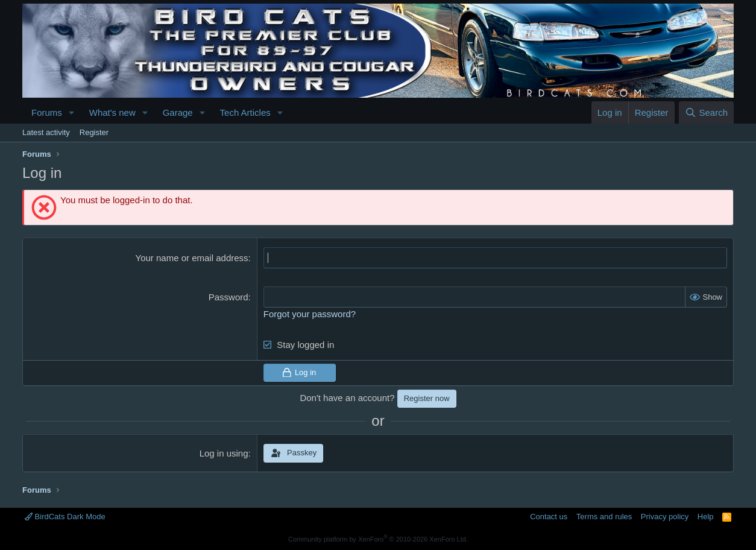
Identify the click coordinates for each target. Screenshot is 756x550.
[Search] (706, 112)
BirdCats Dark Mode (65, 517)
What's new (112, 112)
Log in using (224, 453)
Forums (47, 112)
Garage (178, 112)
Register (94, 132)
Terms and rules (604, 517)
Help (706, 517)
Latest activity (46, 132)
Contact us (549, 517)
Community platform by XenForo (378, 539)
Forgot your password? (310, 314)
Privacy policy (665, 517)
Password (228, 297)
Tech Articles (245, 112)
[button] (72, 112)
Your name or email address (192, 258)
